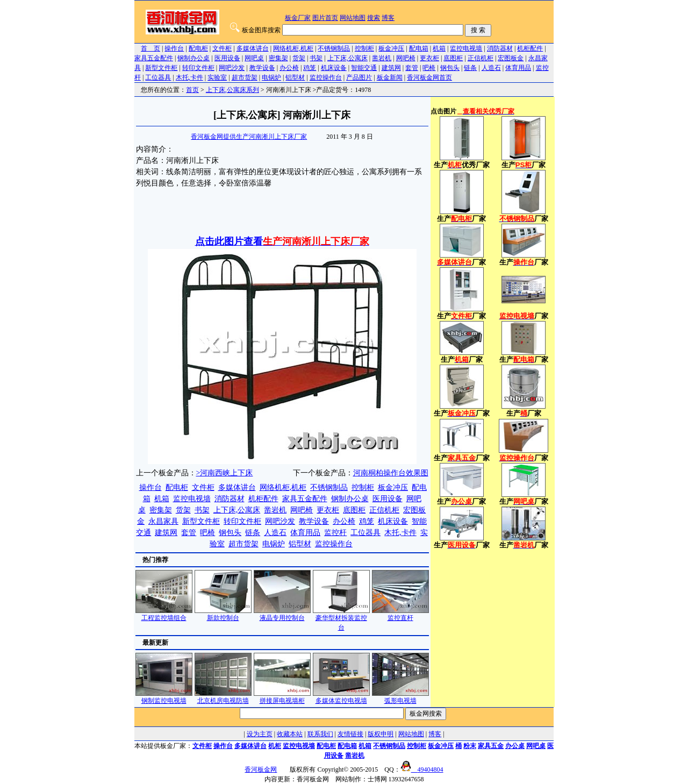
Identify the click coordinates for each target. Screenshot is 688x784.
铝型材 (295, 77)
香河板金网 (261, 769)
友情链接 (350, 734)
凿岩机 (382, 58)
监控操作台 (326, 77)
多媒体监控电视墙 (341, 697)
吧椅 (429, 68)
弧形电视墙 (400, 697)
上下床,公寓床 (347, 58)
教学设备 (262, 68)
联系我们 (320, 734)
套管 (412, 68)
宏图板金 (511, 58)
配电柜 (198, 48)
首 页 (150, 48)
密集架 (278, 58)
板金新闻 (390, 77)
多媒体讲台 (253, 48)
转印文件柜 (198, 68)
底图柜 (453, 58)
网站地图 (353, 18)
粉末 (470, 746)
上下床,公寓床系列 (232, 90)
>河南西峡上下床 (225, 473)
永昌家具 (163, 521)
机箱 (439, 48)
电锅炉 (271, 77)
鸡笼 (310, 68)
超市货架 (245, 77)
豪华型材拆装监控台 (341, 619)
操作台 (174, 48)
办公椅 (289, 68)
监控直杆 (400, 614)
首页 (192, 90)
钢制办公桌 (193, 58)
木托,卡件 (189, 77)
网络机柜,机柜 (293, 48)
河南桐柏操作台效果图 (391, 473)
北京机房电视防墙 (223, 697)
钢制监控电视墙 (164, 697)
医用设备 (227, 58)
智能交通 (364, 68)
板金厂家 (298, 18)
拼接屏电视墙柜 (282, 697)
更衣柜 (429, 58)
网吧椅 (406, 58)
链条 (470, 68)
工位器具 (158, 77)
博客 (388, 18)
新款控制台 (223, 614)
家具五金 (491, 746)
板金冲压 (391, 48)
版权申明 (381, 734)
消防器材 (500, 48)
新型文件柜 (161, 68)
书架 (316, 58)
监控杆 (335, 533)
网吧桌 (254, 58)
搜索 (374, 18)
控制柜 (364, 48)
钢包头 (450, 68)
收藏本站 (290, 734)
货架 (299, 58)
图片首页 (325, 18)
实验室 (217, 77)
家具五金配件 (154, 58)
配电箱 (419, 48)
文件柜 (222, 48)
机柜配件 (530, 48)
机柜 (275, 746)
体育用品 (518, 68)
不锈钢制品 (334, 48)
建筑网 (391, 68)
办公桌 (515, 746)
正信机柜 (481, 58)
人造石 (491, 68)
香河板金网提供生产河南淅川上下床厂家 (249, 137)
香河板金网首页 (429, 77)
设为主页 (260, 734)
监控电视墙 (466, 48)
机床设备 (334, 68)
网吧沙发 (232, 68)
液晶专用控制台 (282, 614)
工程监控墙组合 (164, 614)
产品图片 (359, 77)
